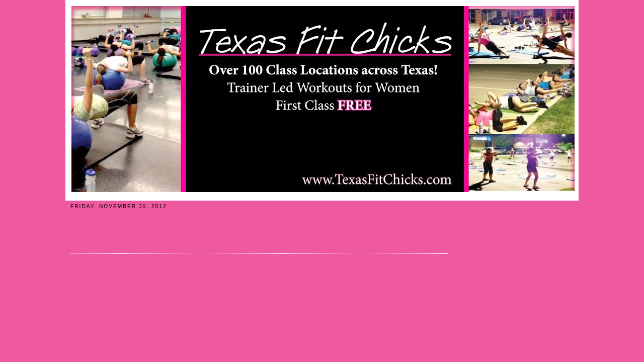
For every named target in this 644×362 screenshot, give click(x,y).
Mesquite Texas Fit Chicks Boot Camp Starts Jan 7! (165, 220)
